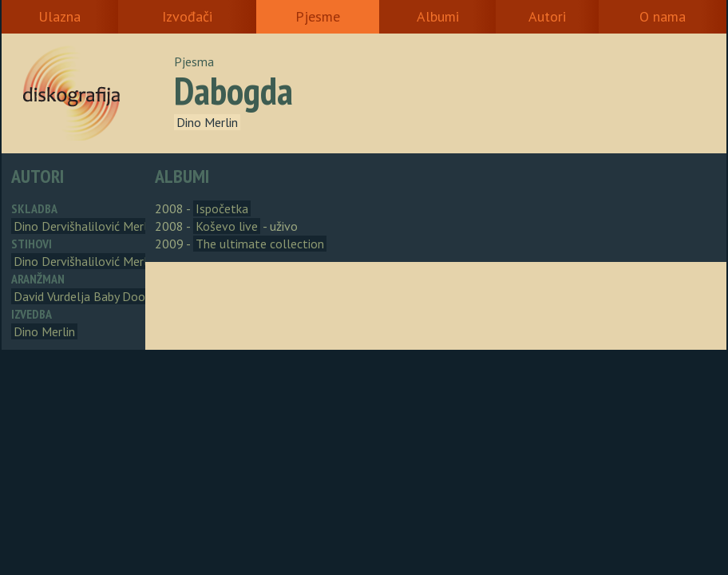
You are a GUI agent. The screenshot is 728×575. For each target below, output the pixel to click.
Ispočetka (222, 208)
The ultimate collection (260, 244)
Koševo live (227, 226)
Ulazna (59, 16)
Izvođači (187, 16)
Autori (547, 16)
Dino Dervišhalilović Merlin (85, 226)
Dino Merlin (207, 122)
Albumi (438, 16)
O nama (663, 16)
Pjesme (318, 16)
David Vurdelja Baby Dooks (85, 296)
